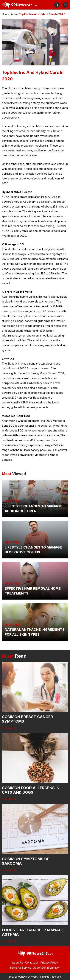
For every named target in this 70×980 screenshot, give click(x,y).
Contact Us (32, 963)
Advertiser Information (47, 968)
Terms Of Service (21, 968)
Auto (14, 14)
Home (5, 14)
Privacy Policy (49, 963)
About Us (18, 963)
